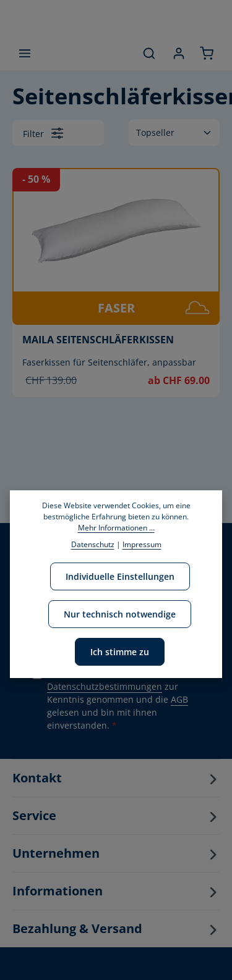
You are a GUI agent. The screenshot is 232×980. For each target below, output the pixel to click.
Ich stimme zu (120, 652)
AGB (179, 699)
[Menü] (25, 53)
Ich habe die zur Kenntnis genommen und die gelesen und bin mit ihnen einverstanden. (118, 699)
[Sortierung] (174, 132)
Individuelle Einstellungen (120, 576)
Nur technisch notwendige (120, 614)
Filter (43, 133)
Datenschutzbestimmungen (105, 686)
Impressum (142, 544)
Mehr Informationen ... (116, 528)
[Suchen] (149, 53)
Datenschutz (93, 544)
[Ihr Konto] (179, 53)
